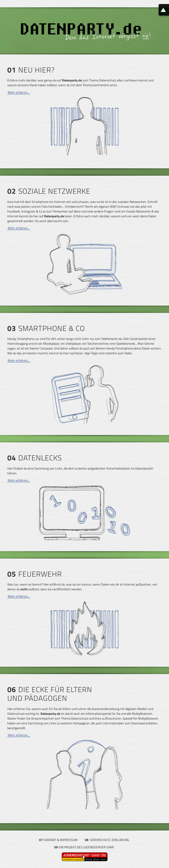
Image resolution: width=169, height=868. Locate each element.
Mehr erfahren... (19, 92)
